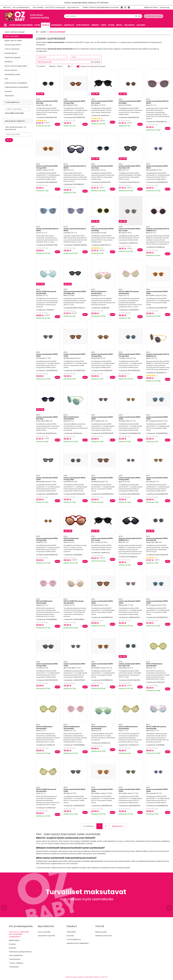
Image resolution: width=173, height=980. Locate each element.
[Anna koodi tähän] (18, 134)
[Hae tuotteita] (103, 16)
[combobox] (103, 16)
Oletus (60, 66)
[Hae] (138, 16)
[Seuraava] (117, 826)
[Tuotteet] (5, 25)
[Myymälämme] (74, 7)
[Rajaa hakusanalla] (69, 62)
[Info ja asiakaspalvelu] (22, 7)
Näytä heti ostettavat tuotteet (93, 67)
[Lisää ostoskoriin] (57, 124)
